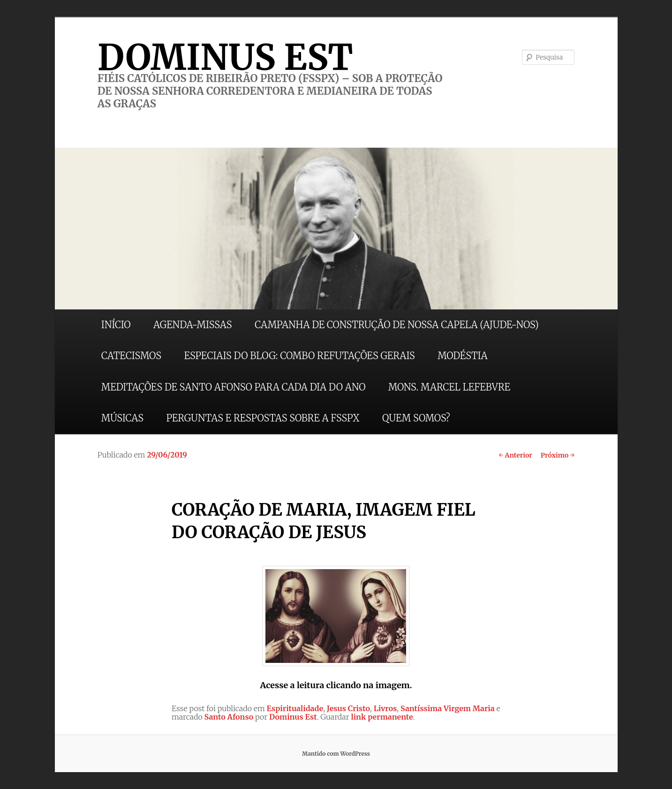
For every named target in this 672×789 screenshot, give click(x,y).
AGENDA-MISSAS (193, 325)
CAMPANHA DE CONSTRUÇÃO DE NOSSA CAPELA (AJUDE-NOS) (397, 325)
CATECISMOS (131, 356)
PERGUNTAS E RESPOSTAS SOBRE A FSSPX (263, 418)
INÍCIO (116, 325)
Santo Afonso (229, 717)
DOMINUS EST (225, 57)
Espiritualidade (295, 708)
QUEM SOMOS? (416, 418)
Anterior (515, 455)
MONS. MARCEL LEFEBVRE (449, 387)
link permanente (382, 717)
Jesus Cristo (348, 708)
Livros (385, 708)
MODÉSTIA (462, 356)
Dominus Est (293, 717)
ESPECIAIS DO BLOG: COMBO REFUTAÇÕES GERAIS (299, 356)
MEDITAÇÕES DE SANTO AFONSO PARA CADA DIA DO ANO (234, 387)
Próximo (558, 455)
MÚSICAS (122, 418)
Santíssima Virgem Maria (448, 708)
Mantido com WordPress (336, 754)
